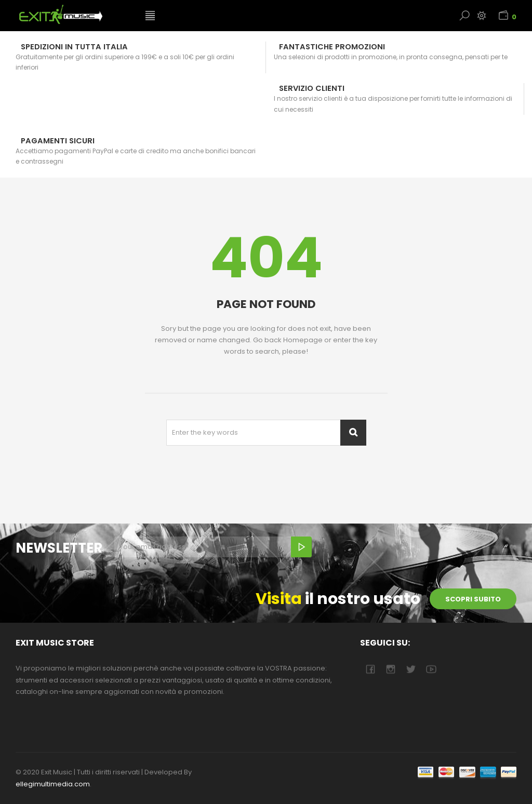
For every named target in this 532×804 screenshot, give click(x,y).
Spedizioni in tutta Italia (74, 47)
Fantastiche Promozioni (332, 47)
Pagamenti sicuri (58, 141)
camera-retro (390, 669)
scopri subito (473, 599)
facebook (370, 669)
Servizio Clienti (312, 88)
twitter (411, 669)
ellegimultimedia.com (53, 784)
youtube (431, 669)
